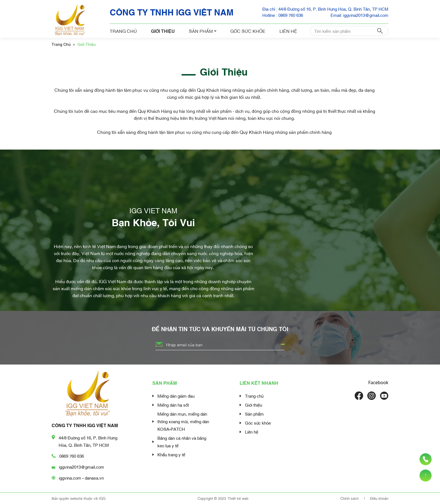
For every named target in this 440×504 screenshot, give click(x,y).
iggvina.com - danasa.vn (81, 478)
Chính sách (350, 498)
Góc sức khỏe (248, 31)
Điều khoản (379, 498)
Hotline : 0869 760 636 (283, 15)
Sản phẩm (203, 31)
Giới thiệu (163, 31)
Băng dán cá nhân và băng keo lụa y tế (182, 442)
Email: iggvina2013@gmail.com (359, 15)
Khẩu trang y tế (171, 454)
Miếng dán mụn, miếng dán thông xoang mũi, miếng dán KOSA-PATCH (183, 421)
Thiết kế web (238, 498)
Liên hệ (288, 31)
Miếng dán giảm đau (176, 396)
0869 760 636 (72, 456)
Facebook (378, 382)
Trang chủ (123, 31)
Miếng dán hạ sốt (173, 405)
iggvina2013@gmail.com (82, 467)
